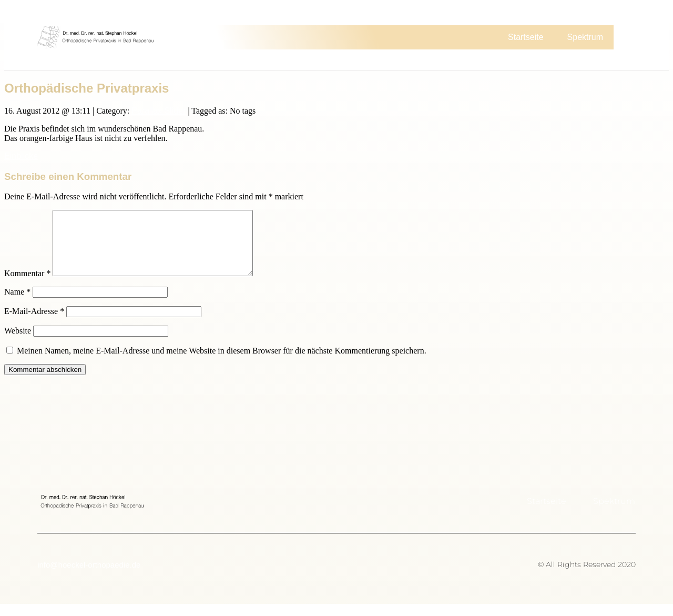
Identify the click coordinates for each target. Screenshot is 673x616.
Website (18, 343)
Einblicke (21, 155)
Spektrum (585, 37)
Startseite (526, 37)
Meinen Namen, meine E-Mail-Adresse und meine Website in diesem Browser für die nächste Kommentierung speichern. (222, 363)
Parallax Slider (159, 110)
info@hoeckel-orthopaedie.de (89, 577)
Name (17, 304)
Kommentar (27, 285)
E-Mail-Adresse (34, 323)
